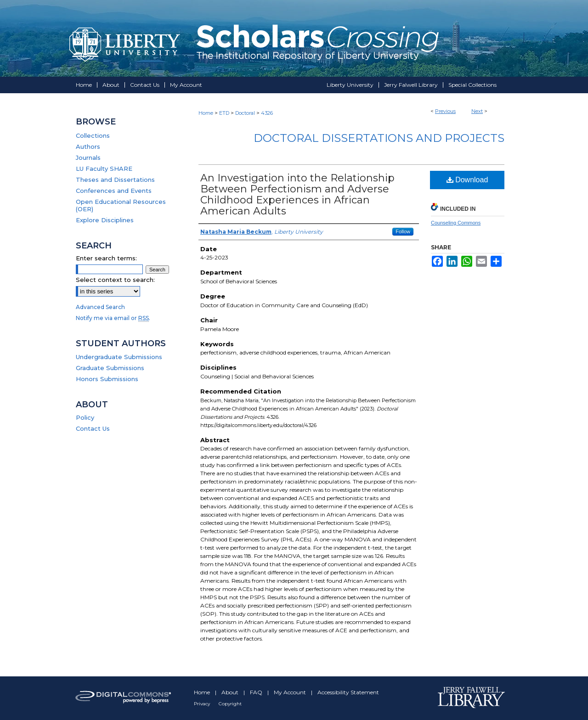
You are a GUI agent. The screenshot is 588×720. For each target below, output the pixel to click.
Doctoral (245, 113)
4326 (267, 113)
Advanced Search (100, 307)
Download (467, 180)
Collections (93, 135)
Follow (403, 231)
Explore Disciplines (105, 220)
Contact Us (93, 428)
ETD (224, 113)
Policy (85, 417)
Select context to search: (115, 280)
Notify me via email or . (113, 318)
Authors (88, 146)
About (231, 692)
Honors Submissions (107, 379)
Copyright (230, 704)
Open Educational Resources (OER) (121, 205)
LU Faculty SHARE (104, 169)
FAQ (257, 692)
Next (477, 111)
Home (206, 113)
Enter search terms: (106, 258)
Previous (445, 111)
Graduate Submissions (110, 368)
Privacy (203, 704)
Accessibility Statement (348, 692)
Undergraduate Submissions (119, 357)
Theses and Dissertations (115, 180)
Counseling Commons (456, 223)
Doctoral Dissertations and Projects (379, 138)
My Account (291, 692)
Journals (88, 157)
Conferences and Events (114, 191)
